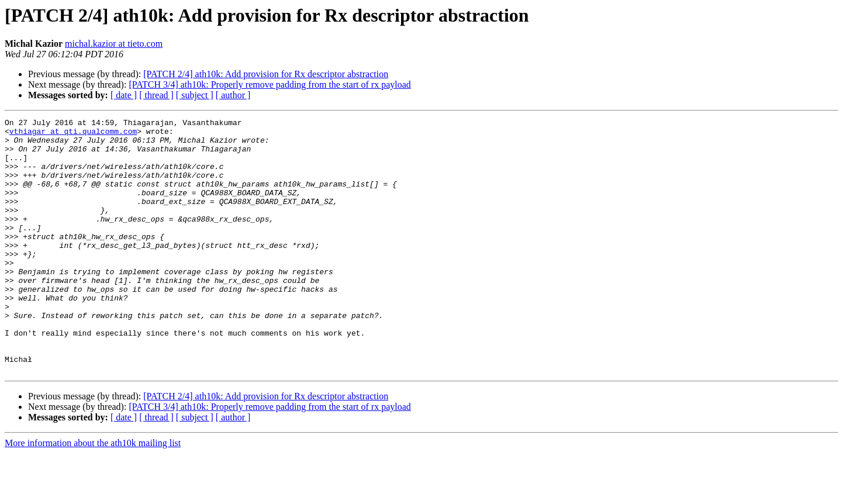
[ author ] (233, 95)
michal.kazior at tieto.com (114, 44)
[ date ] (124, 95)
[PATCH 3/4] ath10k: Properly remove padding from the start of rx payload (270, 84)
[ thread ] (156, 95)
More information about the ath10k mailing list (93, 494)
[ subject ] (195, 95)
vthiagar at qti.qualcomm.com (73, 134)
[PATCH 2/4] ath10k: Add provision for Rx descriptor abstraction (266, 74)
